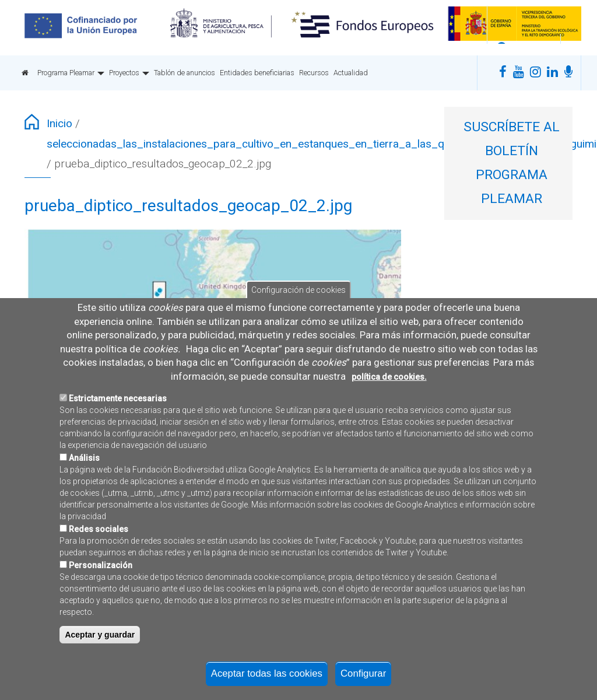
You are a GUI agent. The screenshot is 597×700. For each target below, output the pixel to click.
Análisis (84, 489)
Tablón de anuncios (185, 73)
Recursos (314, 73)
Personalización (101, 597)
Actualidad (351, 73)
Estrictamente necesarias (118, 430)
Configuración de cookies (298, 321)
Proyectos (129, 73)
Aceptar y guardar (100, 666)
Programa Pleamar (71, 73)
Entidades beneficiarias (257, 73)
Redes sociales (99, 561)
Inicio (59, 123)
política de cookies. (389, 408)
